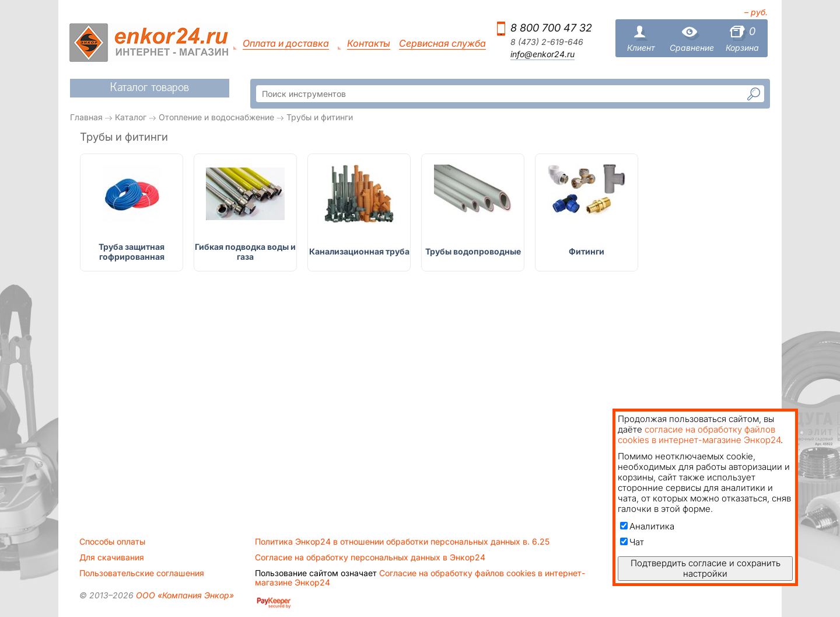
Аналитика (647, 526)
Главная (86, 117)
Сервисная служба (442, 43)
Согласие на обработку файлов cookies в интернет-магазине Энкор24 (420, 578)
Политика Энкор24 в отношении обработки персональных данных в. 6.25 (402, 542)
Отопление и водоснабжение (216, 117)
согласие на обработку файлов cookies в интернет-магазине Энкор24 (699, 435)
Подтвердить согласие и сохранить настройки (706, 568)
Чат (632, 542)
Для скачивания (112, 557)
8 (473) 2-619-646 (547, 42)
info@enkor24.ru (542, 54)
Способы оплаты (112, 542)
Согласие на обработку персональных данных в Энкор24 (370, 557)
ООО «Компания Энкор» (184, 595)
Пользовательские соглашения (142, 573)
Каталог (131, 117)
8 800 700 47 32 (551, 28)
